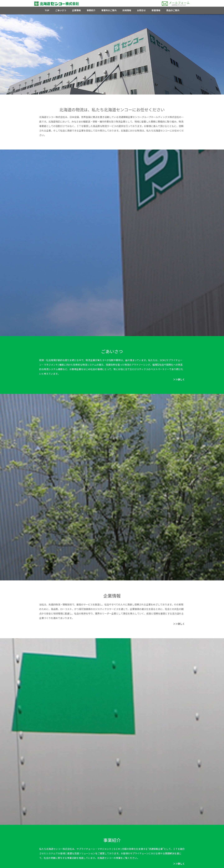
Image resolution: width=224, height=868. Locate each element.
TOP (47, 10)
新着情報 (156, 10)
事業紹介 (91, 10)
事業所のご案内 (109, 10)
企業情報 (76, 10)
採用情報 (127, 10)
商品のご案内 (173, 10)
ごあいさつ (61, 10)
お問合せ (141, 10)
